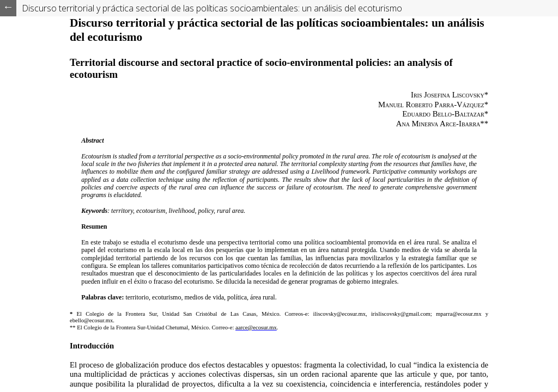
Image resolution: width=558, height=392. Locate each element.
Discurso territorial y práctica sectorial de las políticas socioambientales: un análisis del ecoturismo (212, 8)
